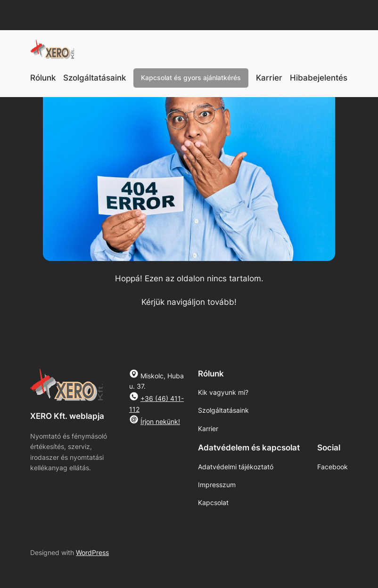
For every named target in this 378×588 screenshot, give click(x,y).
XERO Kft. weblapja (67, 416)
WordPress (92, 552)
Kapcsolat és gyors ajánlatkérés (191, 78)
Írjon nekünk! (160, 421)
